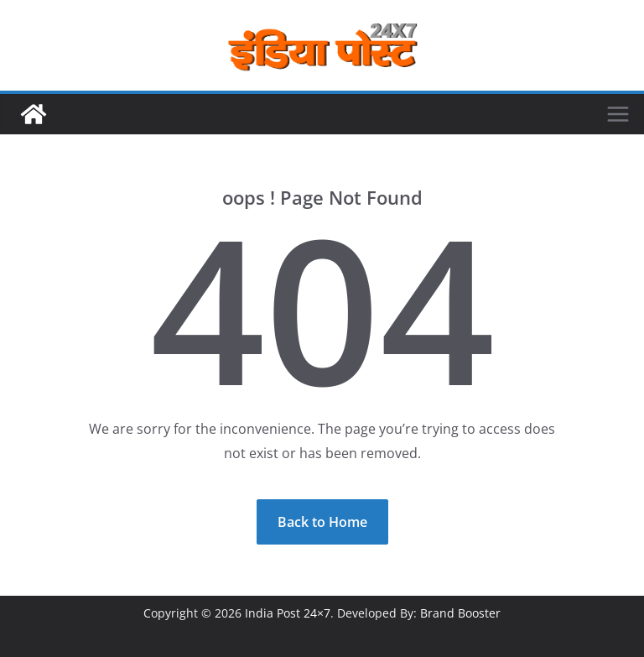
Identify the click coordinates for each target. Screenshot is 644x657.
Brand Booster (460, 613)
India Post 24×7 (288, 613)
